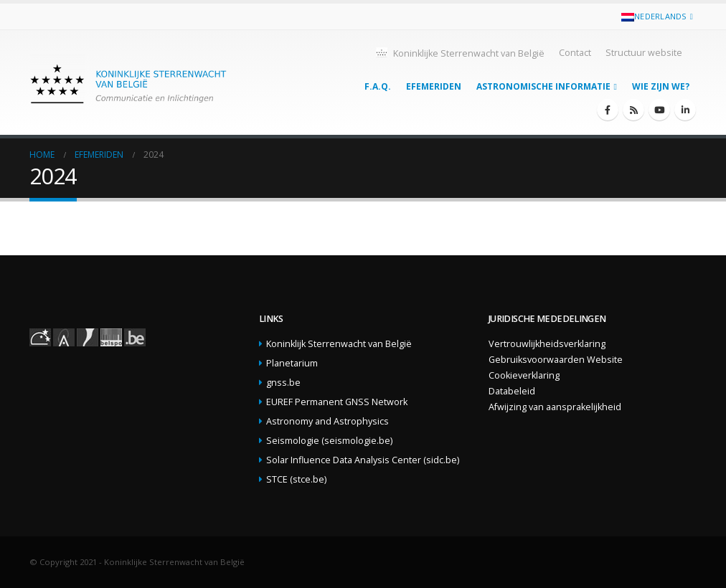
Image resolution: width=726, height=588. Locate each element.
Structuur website (644, 53)
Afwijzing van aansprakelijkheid (555, 407)
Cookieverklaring (524, 375)
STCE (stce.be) (296, 479)
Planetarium (292, 363)
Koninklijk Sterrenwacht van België (339, 344)
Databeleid (512, 391)
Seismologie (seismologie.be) (329, 441)
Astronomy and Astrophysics (327, 421)
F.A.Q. (378, 86)
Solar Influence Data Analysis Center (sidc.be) (363, 460)
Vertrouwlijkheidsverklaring (547, 344)
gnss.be (283, 383)
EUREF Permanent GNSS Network (337, 402)
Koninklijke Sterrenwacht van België (459, 53)
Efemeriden (434, 86)
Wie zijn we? (661, 86)
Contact (575, 53)
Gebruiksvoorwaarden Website (556, 360)
